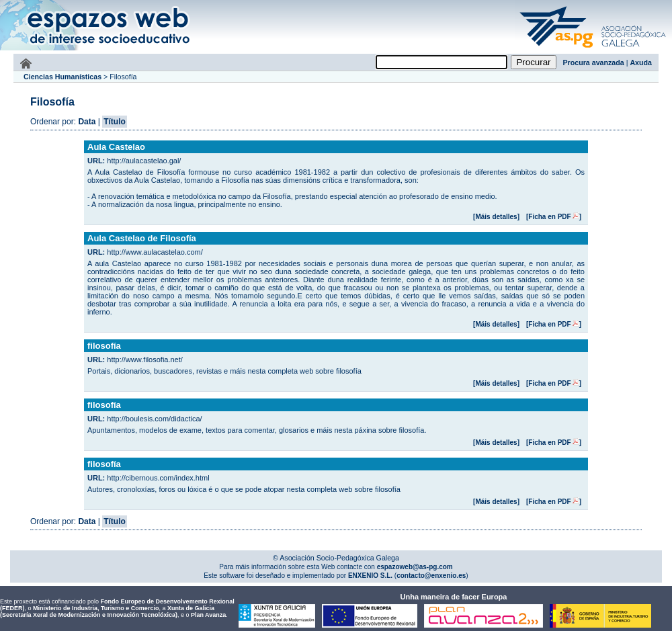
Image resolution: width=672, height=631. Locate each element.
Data (87, 122)
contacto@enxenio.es (431, 576)
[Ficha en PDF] (554, 217)
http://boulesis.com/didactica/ (154, 419)
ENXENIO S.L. (369, 576)
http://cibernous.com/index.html (158, 478)
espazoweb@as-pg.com (414, 567)
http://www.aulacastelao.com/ (155, 252)
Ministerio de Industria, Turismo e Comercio (96, 608)
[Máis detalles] (496, 217)
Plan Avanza (208, 615)
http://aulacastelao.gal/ (144, 161)
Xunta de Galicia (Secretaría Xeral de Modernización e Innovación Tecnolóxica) (107, 612)
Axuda (641, 62)
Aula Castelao (116, 147)
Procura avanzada (594, 62)
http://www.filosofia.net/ (145, 360)
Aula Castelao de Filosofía (142, 238)
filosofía (104, 346)
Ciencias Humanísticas (62, 77)
